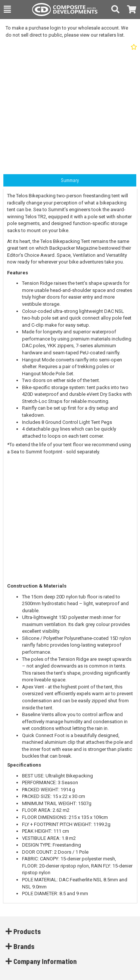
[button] (7, 9)
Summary (70, 180)
